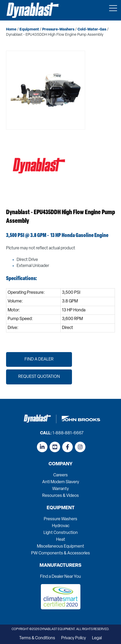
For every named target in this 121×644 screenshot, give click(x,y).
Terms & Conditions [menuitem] (37, 638)
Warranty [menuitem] (60, 489)
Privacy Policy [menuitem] (74, 638)
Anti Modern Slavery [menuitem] (61, 482)
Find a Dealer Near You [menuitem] (60, 577)
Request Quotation (39, 377)
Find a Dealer (39, 359)
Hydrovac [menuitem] (61, 526)
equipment (29, 30)
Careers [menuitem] (60, 475)
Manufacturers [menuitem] (60, 566)
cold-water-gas (92, 30)
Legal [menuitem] (97, 638)
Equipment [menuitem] (61, 508)
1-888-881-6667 (68, 433)
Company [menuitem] (60, 464)
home (11, 30)
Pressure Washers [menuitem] (60, 519)
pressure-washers (58, 30)
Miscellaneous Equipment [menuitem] (60, 547)
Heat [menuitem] (61, 540)
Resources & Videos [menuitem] (60, 496)
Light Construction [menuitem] (61, 533)
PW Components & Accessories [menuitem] (60, 553)
